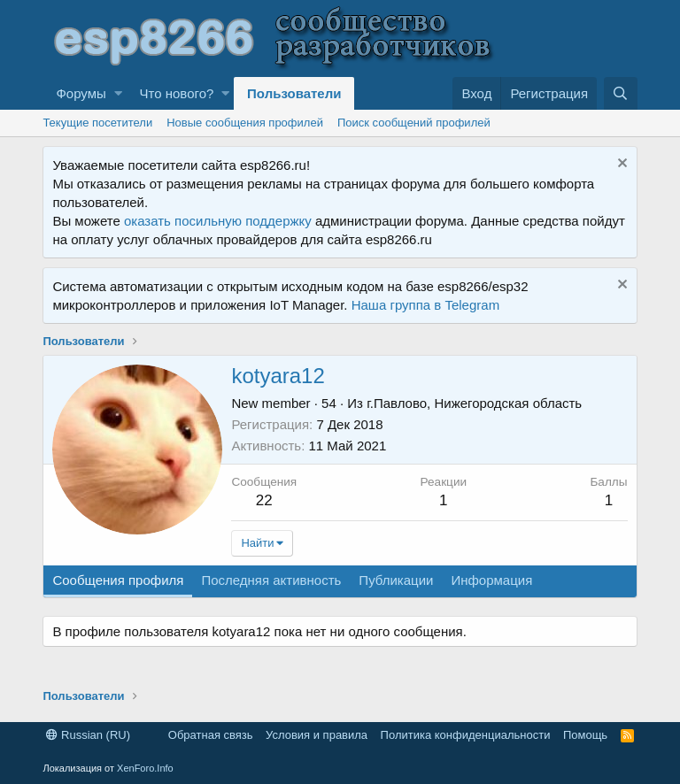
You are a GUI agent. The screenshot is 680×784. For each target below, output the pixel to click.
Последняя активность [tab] (271, 580)
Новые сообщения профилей (245, 123)
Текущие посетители (97, 123)
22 (264, 500)
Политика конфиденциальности (466, 735)
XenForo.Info (145, 768)
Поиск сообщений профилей (414, 123)
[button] (118, 93)
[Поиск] (621, 93)
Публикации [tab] (396, 580)
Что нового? (177, 93)
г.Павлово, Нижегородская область (474, 403)
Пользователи (294, 93)
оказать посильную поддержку (218, 221)
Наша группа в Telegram (425, 305)
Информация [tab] (491, 580)
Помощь (585, 735)
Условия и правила (317, 735)
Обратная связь (211, 735)
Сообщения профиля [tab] (118, 580)
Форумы (81, 93)
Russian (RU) (88, 735)
